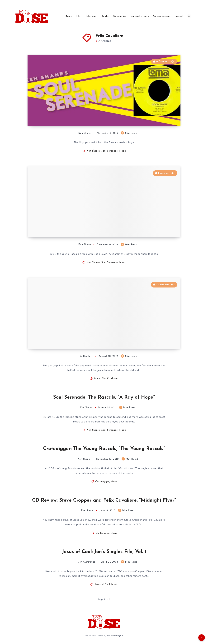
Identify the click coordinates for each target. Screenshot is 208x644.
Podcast (179, 16)
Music (68, 16)
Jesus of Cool (102, 585)
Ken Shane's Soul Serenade (102, 151)
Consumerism (161, 16)
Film (78, 16)
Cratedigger (102, 482)
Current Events (140, 16)
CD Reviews (102, 533)
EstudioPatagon (115, 636)
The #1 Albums (110, 379)
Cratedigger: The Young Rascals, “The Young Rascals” (104, 449)
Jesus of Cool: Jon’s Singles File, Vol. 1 (104, 552)
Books (105, 16)
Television (91, 16)
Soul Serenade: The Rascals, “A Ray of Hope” (104, 397)
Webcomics (120, 16)
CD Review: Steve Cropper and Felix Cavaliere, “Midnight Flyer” (104, 500)
